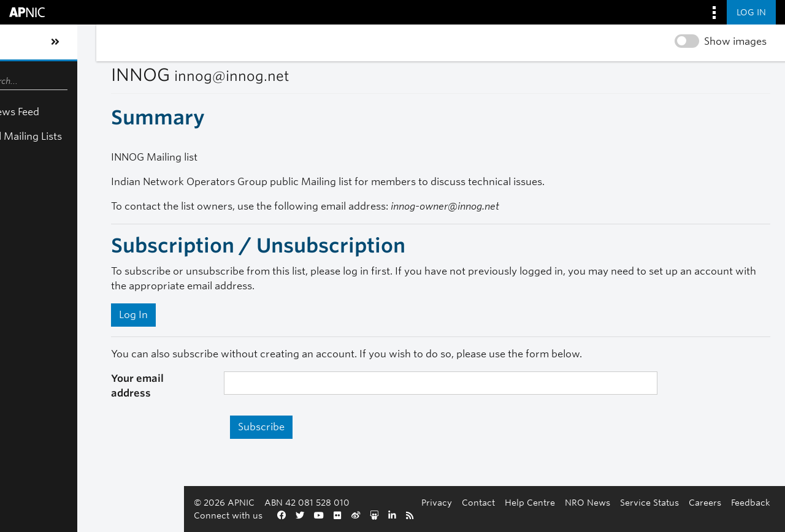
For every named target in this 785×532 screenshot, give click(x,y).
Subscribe (212, 416)
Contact (478, 502)
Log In (74, 315)
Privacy (437, 502)
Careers (705, 502)
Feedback (751, 502)
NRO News (588, 502)
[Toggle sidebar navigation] (22, 42)
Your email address (99, 378)
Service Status (649, 502)
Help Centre (530, 502)
